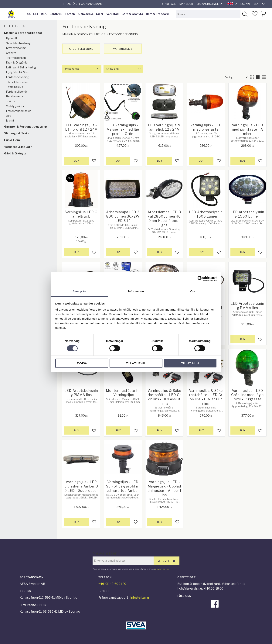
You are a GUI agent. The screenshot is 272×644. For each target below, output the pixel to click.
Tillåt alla (190, 363)
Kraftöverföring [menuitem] (16, 48)
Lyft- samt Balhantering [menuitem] (21, 67)
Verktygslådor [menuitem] (15, 106)
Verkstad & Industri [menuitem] (18, 147)
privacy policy (162, 569)
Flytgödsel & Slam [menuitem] (18, 72)
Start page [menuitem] (169, 4)
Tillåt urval (136, 363)
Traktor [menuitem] (11, 101)
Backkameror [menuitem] (15, 96)
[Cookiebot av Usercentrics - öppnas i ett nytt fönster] (200, 279)
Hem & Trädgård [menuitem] (157, 14)
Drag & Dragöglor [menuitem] (17, 63)
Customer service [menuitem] (208, 4)
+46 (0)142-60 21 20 (112, 584)
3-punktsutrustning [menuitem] (18, 43)
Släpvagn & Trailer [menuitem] (91, 14)
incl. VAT (245, 4)
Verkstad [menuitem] (112, 14)
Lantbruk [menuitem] (56, 14)
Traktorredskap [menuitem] (16, 58)
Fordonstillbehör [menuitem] (17, 92)
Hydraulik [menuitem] (12, 38)
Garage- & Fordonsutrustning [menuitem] (26, 127)
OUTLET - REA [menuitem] (37, 14)
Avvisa (82, 363)
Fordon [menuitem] (70, 14)
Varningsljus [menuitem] (15, 87)
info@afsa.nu (140, 598)
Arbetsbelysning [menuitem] (18, 82)
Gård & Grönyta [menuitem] (132, 14)
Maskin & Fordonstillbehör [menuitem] (23, 33)
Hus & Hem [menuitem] (12, 140)
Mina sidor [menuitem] (186, 4)
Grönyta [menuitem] (11, 53)
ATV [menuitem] (9, 116)
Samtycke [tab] (79, 291)
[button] (255, 14)
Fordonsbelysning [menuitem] (17, 77)
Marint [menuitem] (10, 121)
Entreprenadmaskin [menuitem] (19, 111)
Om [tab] (193, 291)
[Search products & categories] (208, 14)
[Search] (245, 14)
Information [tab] (136, 291)
